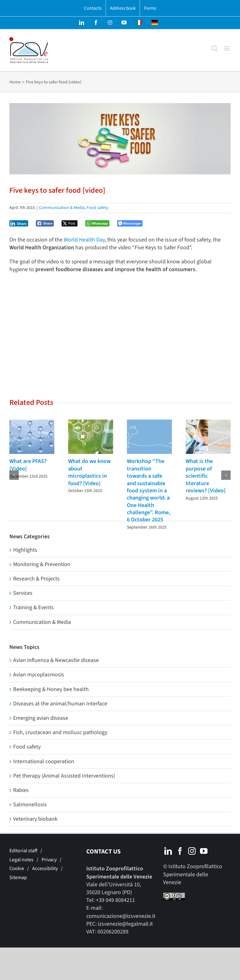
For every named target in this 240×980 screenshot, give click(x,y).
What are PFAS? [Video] (28, 465)
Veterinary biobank (35, 819)
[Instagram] (192, 851)
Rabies (21, 790)
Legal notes (21, 860)
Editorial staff (23, 851)
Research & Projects (36, 579)
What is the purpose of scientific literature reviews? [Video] (206, 476)
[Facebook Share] (45, 223)
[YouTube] (204, 851)
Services (23, 593)
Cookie (17, 868)
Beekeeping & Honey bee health (51, 689)
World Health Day (84, 240)
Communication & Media (62, 208)
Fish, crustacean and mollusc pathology (60, 732)
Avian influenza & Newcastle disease (56, 660)
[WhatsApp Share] (97, 223)
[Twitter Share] (70, 223)
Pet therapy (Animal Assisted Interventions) (64, 776)
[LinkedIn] (168, 851)
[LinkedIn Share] (19, 223)
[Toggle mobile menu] (227, 48)
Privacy (49, 860)
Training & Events (33, 607)
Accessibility (45, 868)
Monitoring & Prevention (42, 564)
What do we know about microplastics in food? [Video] (89, 472)
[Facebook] (180, 851)
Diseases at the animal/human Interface (60, 704)
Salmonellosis (30, 805)
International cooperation (44, 761)
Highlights (25, 550)
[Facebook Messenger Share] (130, 223)
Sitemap (18, 878)
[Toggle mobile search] (215, 48)
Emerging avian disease (41, 718)
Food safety (97, 208)
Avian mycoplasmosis (39, 675)
